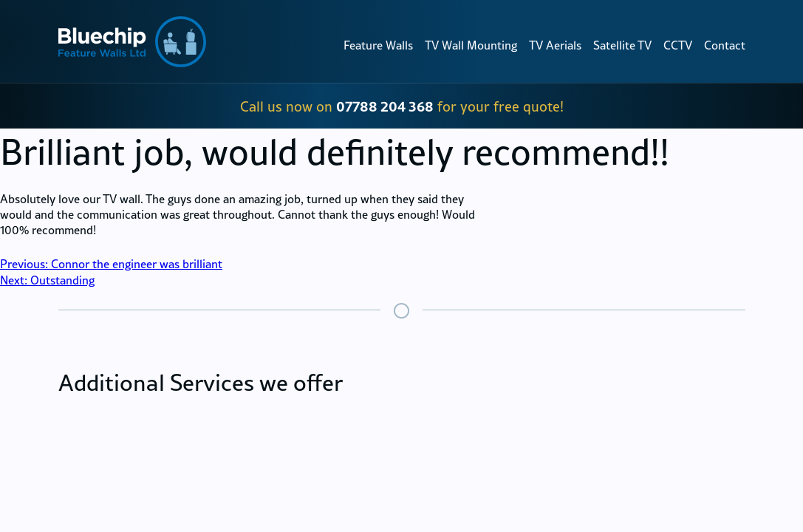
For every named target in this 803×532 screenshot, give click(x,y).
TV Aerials (555, 45)
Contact (725, 45)
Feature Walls (378, 45)
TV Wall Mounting (471, 45)
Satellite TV (622, 45)
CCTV (678, 45)
